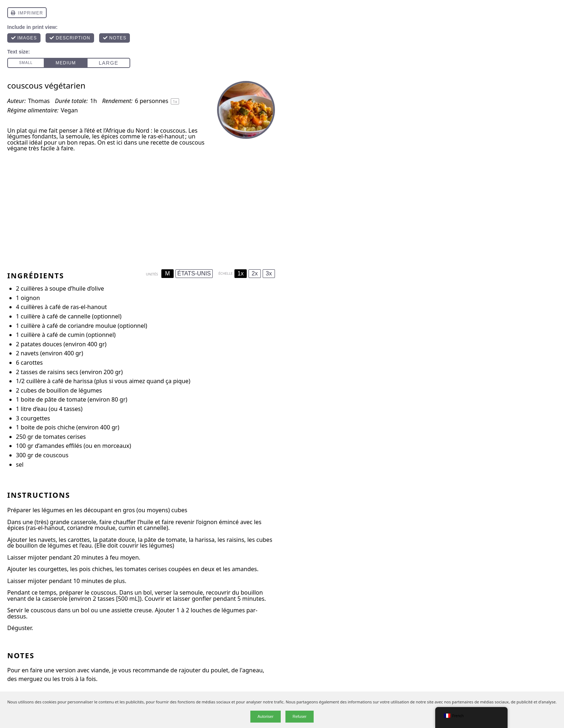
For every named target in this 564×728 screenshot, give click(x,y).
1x (241, 273)
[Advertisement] (141, 208)
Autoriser (266, 716)
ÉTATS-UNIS (194, 273)
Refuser (300, 716)
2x (255, 273)
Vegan (69, 110)
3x (269, 273)
